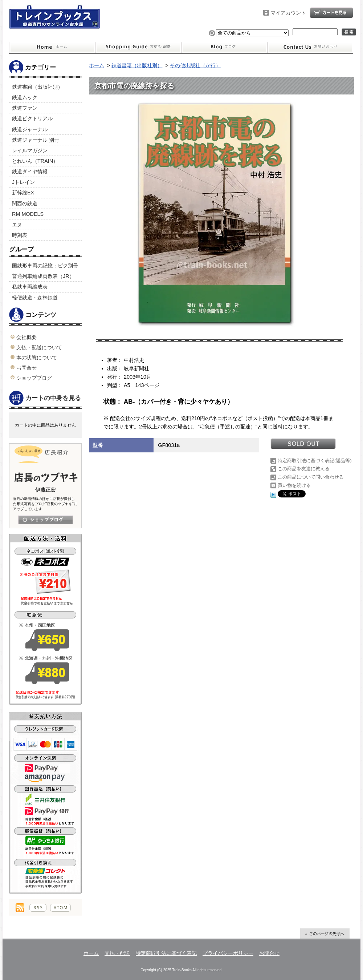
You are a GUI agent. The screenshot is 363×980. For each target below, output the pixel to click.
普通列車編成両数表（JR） (43, 276)
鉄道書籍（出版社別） (37, 87)
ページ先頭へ (325, 933)
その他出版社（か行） (195, 65)
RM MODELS (28, 214)
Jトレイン (23, 182)
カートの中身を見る (45, 398)
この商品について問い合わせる (311, 477)
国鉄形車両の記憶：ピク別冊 (45, 266)
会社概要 (26, 337)
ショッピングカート (331, 13)
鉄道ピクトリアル (32, 118)
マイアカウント (288, 13)
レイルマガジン (30, 150)
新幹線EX (23, 193)
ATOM (60, 908)
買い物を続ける (294, 485)
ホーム (52, 47)
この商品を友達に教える (304, 469)
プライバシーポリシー (228, 953)
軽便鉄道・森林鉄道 (35, 298)
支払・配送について (138, 47)
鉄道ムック (25, 97)
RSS (38, 908)
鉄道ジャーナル (30, 129)
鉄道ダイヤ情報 (30, 172)
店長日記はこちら (46, 520)
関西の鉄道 (25, 203)
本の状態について (37, 358)
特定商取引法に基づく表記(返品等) (315, 461)
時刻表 (20, 235)
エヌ (17, 225)
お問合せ (310, 47)
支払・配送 (117, 953)
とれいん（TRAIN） (35, 161)
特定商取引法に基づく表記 (166, 953)
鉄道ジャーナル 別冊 (36, 140)
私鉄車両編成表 (30, 287)
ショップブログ (224, 47)
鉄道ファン (25, 108)
